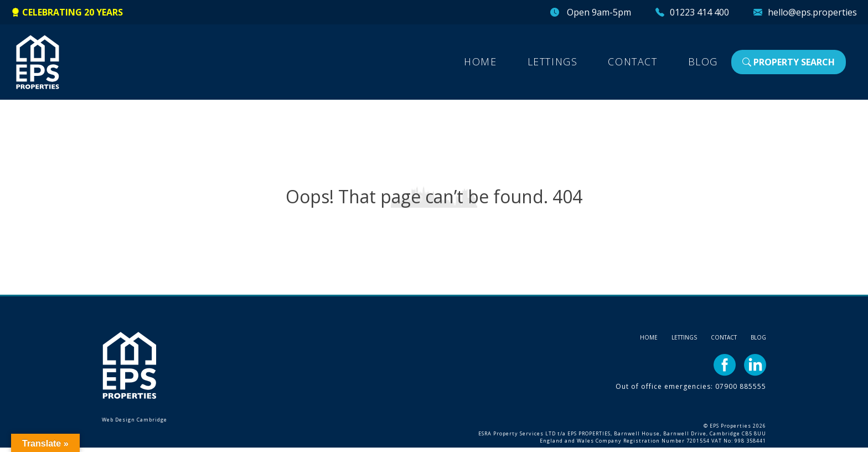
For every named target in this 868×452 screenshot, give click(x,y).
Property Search (789, 62)
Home (480, 61)
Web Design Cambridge (135, 420)
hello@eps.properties (812, 12)
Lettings (553, 61)
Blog (703, 61)
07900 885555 (741, 386)
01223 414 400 (699, 12)
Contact (632, 61)
